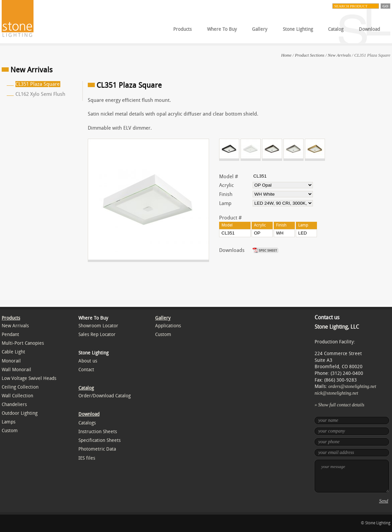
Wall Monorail (16, 370)
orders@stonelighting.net (352, 386)
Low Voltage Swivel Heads (29, 378)
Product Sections (310, 55)
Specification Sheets (100, 440)
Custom (10, 431)
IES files (87, 458)
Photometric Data (97, 449)
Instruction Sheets (98, 432)
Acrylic (226, 185)
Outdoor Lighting (20, 413)
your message (352, 476)
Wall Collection (17, 396)
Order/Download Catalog (105, 396)
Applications (168, 326)
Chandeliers (14, 405)
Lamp (225, 203)
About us (88, 361)
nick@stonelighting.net (336, 393)
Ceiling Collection (20, 387)
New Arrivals (339, 55)
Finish (226, 194)
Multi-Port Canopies (23, 343)
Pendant (10, 335)
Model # (229, 177)
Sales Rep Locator (97, 335)
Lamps (9, 422)
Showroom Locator (98, 326)
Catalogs (87, 423)
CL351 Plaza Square (38, 84)
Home (286, 55)
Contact (86, 370)
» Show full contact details (340, 405)
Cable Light (13, 352)
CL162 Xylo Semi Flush (40, 94)
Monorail (11, 361)
